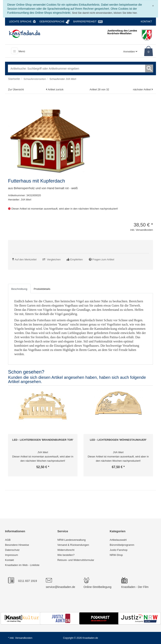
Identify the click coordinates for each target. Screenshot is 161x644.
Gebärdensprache (52, 22)
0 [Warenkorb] (149, 52)
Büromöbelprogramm (122, 545)
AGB (8, 540)
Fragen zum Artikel (103, 259)
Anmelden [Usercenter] (130, 52)
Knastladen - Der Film (135, 587)
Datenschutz (12, 550)
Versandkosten (24, 638)
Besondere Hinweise (17, 545)
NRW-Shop (116, 555)
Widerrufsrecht (66, 550)
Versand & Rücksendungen (73, 545)
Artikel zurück (56, 89)
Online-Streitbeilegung (98, 587)
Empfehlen (76, 259)
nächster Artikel (142, 89)
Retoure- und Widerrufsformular (76, 560)
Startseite (14, 79)
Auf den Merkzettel (26, 259)
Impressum (11, 555)
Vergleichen (54, 259)
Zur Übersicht (16, 89)
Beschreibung (19, 289)
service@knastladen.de (61, 587)
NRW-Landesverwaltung (71, 540)
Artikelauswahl (118, 540)
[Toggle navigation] (14, 51)
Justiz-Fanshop (119, 550)
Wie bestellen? (66, 555)
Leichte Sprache (20, 22)
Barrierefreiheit (85, 22)
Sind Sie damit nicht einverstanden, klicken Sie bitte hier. (105, 13)
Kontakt (146, 22)
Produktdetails (42, 289)
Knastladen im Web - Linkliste (22, 565)
